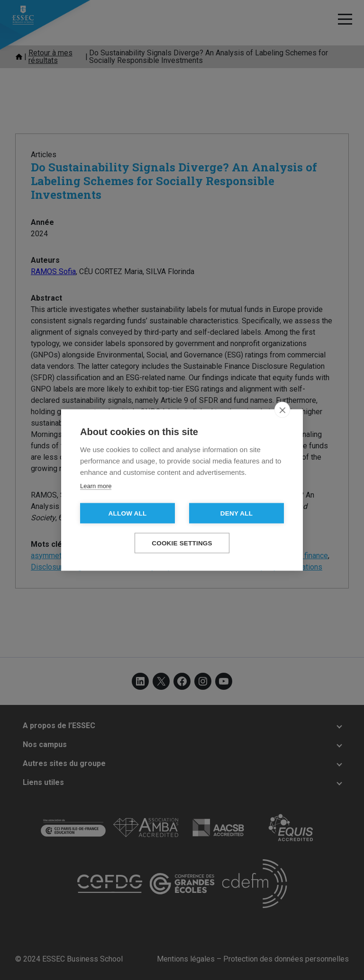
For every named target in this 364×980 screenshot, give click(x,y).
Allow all (128, 513)
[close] (282, 410)
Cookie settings (182, 543)
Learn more (96, 486)
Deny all (237, 513)
